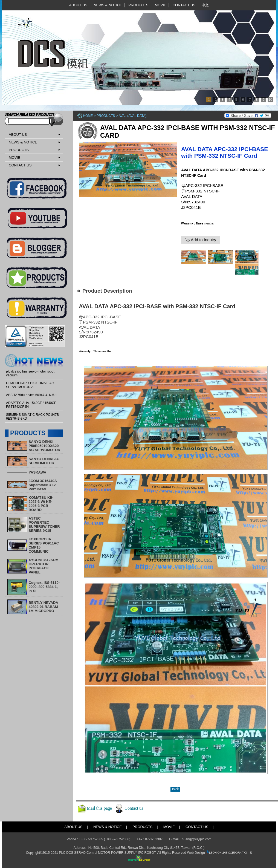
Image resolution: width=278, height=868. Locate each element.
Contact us (134, 808)
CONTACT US (184, 5)
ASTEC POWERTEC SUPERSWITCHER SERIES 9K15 (44, 524)
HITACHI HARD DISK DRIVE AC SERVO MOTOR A (30, 385)
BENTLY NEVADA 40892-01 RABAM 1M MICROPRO (44, 607)
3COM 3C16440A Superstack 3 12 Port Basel (43, 485)
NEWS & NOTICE (108, 5)
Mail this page (99, 808)
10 (270, 100)
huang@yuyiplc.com (196, 839)
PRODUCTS (138, 5)
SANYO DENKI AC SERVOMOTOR (44, 461)
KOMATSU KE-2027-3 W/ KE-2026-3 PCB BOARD (41, 504)
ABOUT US (78, 5)
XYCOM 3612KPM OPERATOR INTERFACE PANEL (44, 566)
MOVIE (161, 5)
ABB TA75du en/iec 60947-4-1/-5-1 (31, 395)
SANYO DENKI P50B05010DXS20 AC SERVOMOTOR (45, 446)
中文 (205, 5)
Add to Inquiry (201, 240)
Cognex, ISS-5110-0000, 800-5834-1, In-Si (44, 587)
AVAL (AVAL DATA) (132, 116)
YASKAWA (38, 472)
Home (88, 116)
